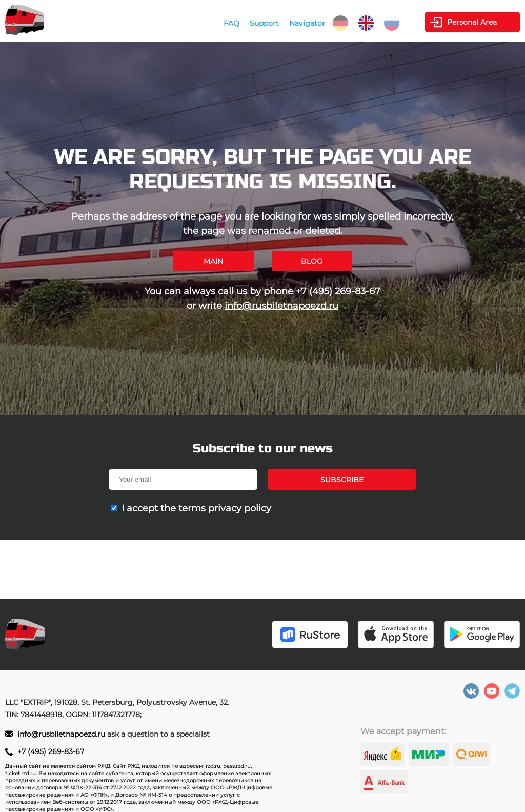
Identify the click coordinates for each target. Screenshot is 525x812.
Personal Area (472, 22)
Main (213, 261)
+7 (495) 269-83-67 (338, 291)
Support (264, 23)
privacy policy (240, 508)
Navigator (307, 23)
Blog (312, 261)
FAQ (231, 23)
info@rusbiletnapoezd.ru (281, 306)
